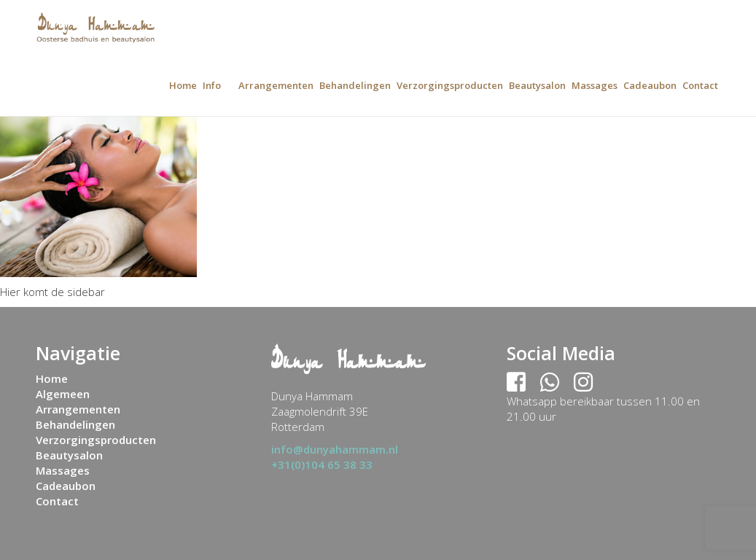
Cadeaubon (650, 85)
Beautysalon (537, 85)
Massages (595, 85)
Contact (700, 85)
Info (212, 85)
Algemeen (63, 394)
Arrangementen (276, 85)
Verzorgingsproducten (450, 85)
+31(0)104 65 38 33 (322, 464)
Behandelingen (355, 85)
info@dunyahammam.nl (335, 449)
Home (183, 85)
